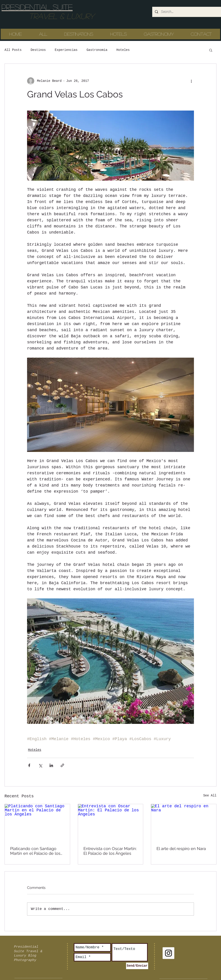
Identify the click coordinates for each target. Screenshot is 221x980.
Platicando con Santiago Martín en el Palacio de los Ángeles (35, 851)
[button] (211, 50)
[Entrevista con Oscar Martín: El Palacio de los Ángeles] (111, 822)
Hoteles (123, 50)
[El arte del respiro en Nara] (184, 822)
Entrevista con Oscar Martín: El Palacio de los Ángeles (110, 851)
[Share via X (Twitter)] (40, 765)
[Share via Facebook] (29, 765)
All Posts (13, 50)
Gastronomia (97, 50)
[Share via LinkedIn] (51, 765)
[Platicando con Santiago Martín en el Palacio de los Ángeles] (37, 822)
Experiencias (66, 50)
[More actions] (191, 81)
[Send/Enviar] (137, 966)
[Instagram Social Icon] (168, 953)
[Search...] (186, 12)
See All (210, 796)
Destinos (38, 50)
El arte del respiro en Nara (181, 849)
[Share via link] (62, 765)
